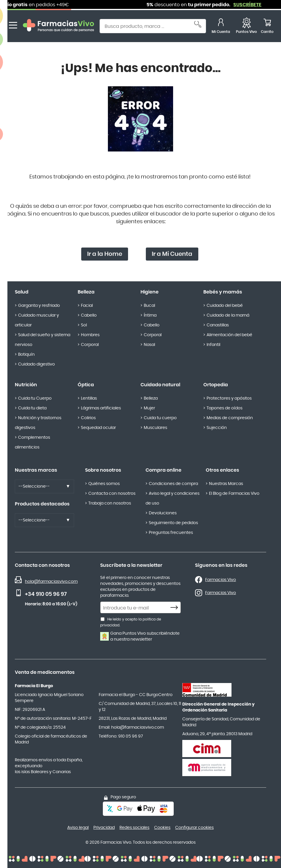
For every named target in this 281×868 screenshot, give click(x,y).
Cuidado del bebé (225, 306)
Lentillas (89, 398)
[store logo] (58, 27)
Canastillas (218, 325)
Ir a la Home (105, 254)
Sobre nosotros (103, 470)
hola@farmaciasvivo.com (51, 582)
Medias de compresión (230, 418)
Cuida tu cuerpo (160, 418)
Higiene (150, 292)
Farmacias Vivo (221, 580)
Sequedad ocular (98, 428)
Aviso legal (78, 828)
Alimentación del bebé (229, 335)
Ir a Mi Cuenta (172, 254)
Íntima (150, 315)
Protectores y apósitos (229, 398)
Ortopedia (216, 385)
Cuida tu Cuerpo (35, 398)
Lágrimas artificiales (101, 408)
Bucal (149, 306)
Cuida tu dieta (32, 408)
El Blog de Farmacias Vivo (234, 494)
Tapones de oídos (225, 408)
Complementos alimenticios (32, 442)
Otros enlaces (222, 470)
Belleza (86, 292)
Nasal (149, 345)
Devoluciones (163, 513)
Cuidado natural (160, 385)
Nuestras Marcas (226, 484)
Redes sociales (134, 828)
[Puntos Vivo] (246, 27)
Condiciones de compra (173, 484)
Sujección (217, 428)
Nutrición (26, 385)
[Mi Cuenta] (221, 27)
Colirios (88, 418)
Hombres (90, 335)
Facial (87, 306)
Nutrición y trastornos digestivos (38, 423)
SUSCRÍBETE (254, 5)
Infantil (213, 345)
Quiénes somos (104, 484)
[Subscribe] (176, 608)
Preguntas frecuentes (171, 533)
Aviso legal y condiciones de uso (173, 498)
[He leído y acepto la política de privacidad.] (103, 619)
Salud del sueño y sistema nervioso (43, 340)
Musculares (155, 428)
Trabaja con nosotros (110, 503)
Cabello (89, 315)
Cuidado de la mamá (228, 315)
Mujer (149, 408)
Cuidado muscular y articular (37, 320)
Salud (22, 292)
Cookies (162, 828)
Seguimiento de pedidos (173, 523)
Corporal (90, 345)
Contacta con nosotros (112, 494)
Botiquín (26, 355)
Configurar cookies (194, 828)
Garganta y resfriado (39, 306)
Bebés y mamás (223, 292)
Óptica (86, 385)
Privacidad (104, 828)
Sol (84, 325)
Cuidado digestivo (36, 364)
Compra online (163, 470)
